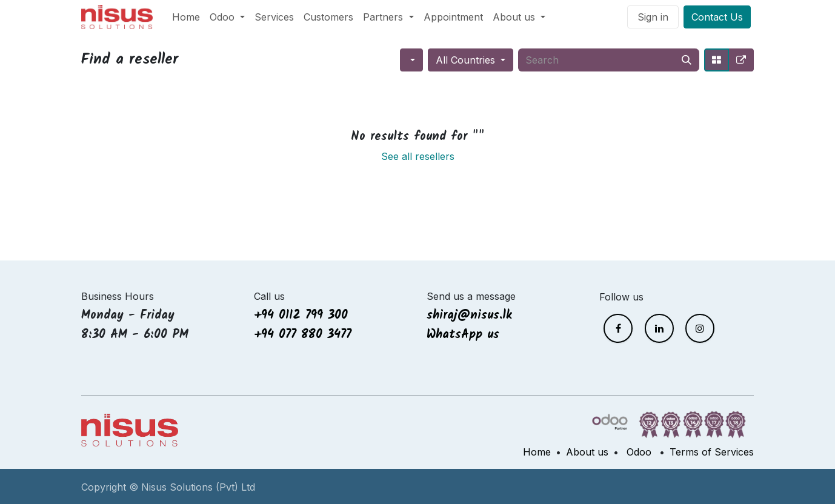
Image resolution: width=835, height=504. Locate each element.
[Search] (687, 60)
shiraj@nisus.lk (469, 316)
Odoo (639, 452)
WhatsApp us (465, 335)
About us (587, 452)
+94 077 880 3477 (303, 335)
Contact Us (717, 17)
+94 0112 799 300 (301, 316)
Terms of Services (712, 452)
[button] (411, 60)
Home (537, 452)
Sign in (653, 17)
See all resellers (418, 156)
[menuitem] (186, 17)
